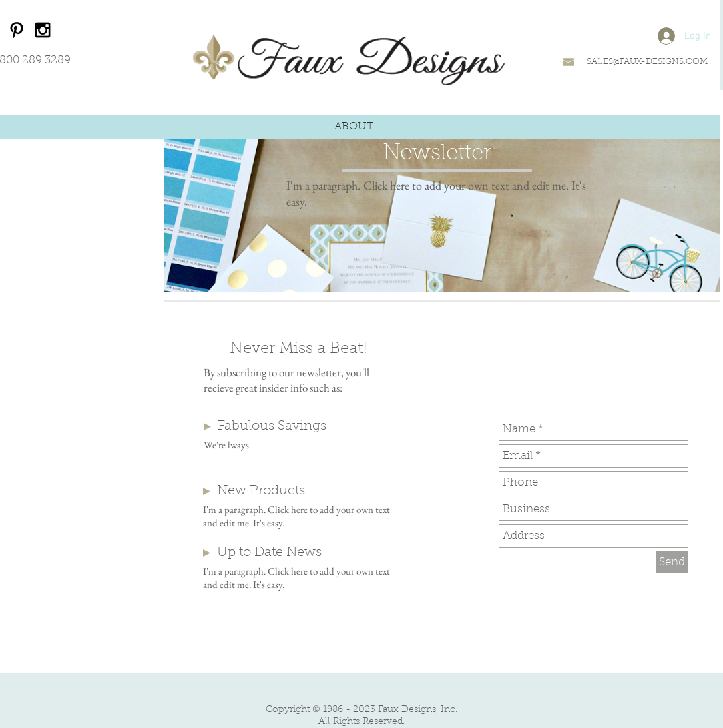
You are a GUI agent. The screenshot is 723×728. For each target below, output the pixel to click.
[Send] (672, 562)
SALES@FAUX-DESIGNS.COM (647, 62)
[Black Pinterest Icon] (17, 30)
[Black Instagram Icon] (43, 30)
